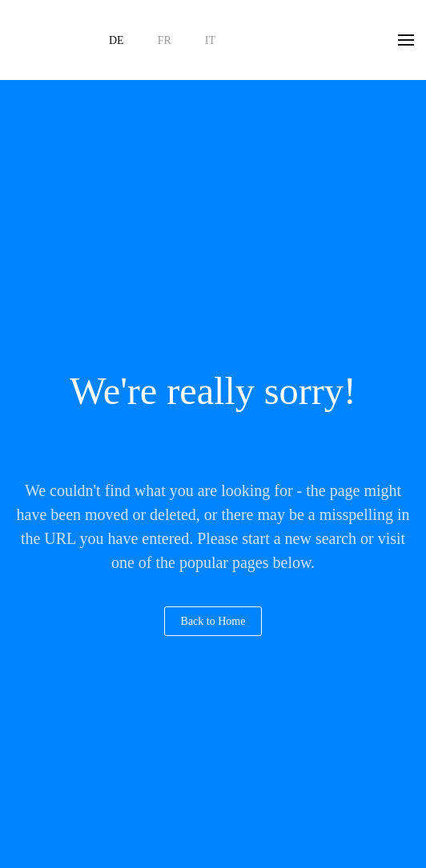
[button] (406, 40)
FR (165, 40)
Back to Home (213, 621)
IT (210, 40)
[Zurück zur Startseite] (44, 40)
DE (117, 40)
